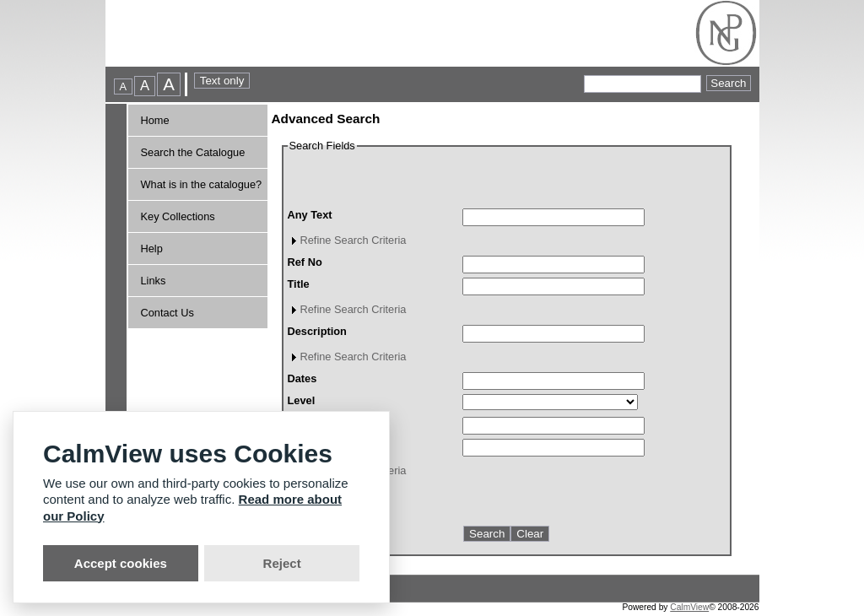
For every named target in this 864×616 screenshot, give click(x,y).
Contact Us (167, 313)
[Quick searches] (643, 84)
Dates (302, 378)
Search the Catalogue (193, 152)
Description (317, 331)
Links (154, 281)
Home (155, 120)
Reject (282, 563)
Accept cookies (121, 563)
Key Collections (178, 216)
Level (302, 400)
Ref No (305, 262)
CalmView (689, 607)
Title (299, 284)
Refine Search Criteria (354, 240)
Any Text (310, 215)
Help (152, 249)
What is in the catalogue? (202, 184)
